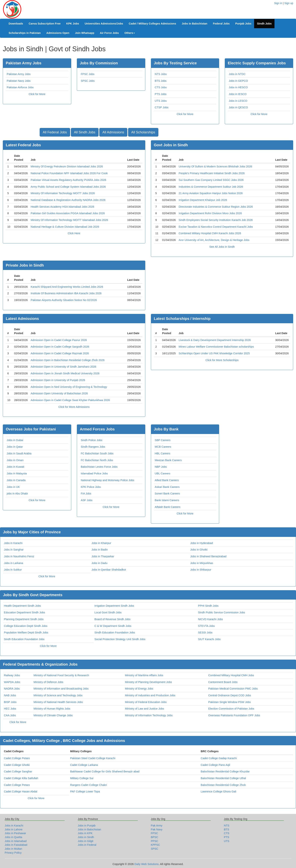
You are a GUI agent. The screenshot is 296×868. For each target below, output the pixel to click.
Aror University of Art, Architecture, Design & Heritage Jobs (214, 240)
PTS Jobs (161, 94)
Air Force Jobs (109, 33)
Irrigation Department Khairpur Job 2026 (203, 200)
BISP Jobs (10, 702)
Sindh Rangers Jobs (93, 447)
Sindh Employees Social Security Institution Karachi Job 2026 (216, 220)
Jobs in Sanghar (14, 550)
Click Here (74, 233)
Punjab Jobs (243, 24)
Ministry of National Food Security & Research (61, 675)
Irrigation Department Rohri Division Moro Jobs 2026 (210, 213)
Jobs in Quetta (13, 837)
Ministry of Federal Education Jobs (146, 702)
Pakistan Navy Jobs (19, 81)
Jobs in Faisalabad (16, 845)
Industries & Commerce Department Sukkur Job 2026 (211, 187)
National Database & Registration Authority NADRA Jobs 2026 (68, 200)
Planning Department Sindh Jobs (24, 619)
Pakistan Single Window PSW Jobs (230, 702)
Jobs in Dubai (15, 440)
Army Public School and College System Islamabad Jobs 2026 (68, 187)
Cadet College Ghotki (17, 765)
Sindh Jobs (264, 24)
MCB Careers (163, 447)
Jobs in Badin (100, 550)
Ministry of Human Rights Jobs (52, 709)
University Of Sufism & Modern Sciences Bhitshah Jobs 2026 (215, 166)
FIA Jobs (86, 493)
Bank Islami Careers (167, 500)
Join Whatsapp (85, 33)
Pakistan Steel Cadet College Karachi (93, 758)
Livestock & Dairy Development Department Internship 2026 (215, 340)
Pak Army (157, 826)
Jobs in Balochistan (195, 24)
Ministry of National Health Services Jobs (58, 702)
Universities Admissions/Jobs (104, 24)
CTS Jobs (161, 87)
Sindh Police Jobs (92, 440)
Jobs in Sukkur (13, 570)
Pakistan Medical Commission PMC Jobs (233, 689)
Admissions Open (58, 33)
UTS (227, 841)
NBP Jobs (161, 467)
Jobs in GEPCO (238, 81)
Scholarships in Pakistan (25, 33)
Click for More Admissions (74, 407)
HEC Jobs (10, 709)
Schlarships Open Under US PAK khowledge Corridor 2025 (214, 353)
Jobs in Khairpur (101, 543)
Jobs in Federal (87, 845)
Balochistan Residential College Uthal (223, 778)
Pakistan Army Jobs (19, 74)
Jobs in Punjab (87, 826)
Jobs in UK (13, 487)
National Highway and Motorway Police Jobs (108, 480)
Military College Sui (82, 778)
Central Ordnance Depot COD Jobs (230, 695)
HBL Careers (163, 453)
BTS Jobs (161, 81)
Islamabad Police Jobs (94, 473)
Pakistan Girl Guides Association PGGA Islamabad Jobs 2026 (68, 213)
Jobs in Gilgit (86, 841)
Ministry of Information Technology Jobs (149, 715)
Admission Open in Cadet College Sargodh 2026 (60, 347)
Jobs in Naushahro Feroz (19, 556)
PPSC (155, 841)
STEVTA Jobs (206, 626)
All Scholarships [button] (143, 132)
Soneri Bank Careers (167, 493)
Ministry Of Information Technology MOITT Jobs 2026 (63, 193)
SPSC (155, 849)
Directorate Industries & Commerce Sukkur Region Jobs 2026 (216, 207)
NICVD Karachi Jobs (210, 619)
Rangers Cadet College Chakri (89, 785)
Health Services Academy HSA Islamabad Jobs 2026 (62, 207)
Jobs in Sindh (86, 837)
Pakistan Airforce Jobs (20, 87)
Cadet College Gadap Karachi (219, 758)
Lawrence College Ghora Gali (218, 791)
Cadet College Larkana (84, 765)
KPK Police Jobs (91, 487)
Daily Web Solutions (147, 864)
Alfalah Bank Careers (168, 507)
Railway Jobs (12, 675)
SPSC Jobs (88, 81)
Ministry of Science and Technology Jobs (58, 695)
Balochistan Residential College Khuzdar (225, 771)
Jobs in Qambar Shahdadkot (109, 570)
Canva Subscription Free (45, 24)
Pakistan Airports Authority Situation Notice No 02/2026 (64, 300)
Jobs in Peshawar (15, 833)
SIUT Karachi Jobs (209, 639)
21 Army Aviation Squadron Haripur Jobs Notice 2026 (211, 193)
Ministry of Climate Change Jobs (53, 715)
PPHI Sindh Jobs (208, 606)
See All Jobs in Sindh (222, 247)
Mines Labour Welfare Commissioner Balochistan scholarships (216, 347)
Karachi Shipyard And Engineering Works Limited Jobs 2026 (67, 287)
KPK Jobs (73, 24)
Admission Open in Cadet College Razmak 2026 (60, 353)
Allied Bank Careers (167, 480)
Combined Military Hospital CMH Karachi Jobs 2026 (210, 233)
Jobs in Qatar (15, 447)
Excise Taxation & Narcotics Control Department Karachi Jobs (216, 227)
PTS (226, 837)
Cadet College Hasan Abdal (21, 791)
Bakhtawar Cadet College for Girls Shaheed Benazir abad (105, 771)
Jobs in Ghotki (199, 550)
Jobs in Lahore (14, 829)
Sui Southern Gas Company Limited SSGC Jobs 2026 (211, 180)
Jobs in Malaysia (17, 473)
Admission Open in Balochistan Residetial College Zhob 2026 (68, 360)
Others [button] (130, 33)
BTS (226, 829)
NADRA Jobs (12, 689)
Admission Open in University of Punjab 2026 (58, 380)
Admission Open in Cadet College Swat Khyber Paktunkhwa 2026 (70, 400)
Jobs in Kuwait (16, 467)
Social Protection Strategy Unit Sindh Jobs (120, 639)
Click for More (37, 94)
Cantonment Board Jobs (223, 682)
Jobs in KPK (85, 833)
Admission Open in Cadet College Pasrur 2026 (59, 340)
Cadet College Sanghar (18, 771)
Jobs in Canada (16, 480)
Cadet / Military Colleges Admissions (152, 24)
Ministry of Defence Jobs (49, 682)
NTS (227, 826)
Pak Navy (157, 829)
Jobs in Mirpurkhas (202, 563)
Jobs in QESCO (238, 107)
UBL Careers (163, 473)
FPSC (155, 833)
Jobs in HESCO (238, 87)
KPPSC (155, 845)
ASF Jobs (87, 500)
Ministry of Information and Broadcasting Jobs (61, 689)
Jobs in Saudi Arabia (19, 453)
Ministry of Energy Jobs (139, 689)
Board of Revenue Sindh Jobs (112, 619)
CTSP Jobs (162, 107)
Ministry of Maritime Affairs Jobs (144, 675)
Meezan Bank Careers (168, 460)
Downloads (16, 24)
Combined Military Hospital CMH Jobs (231, 675)
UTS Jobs (161, 101)
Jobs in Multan (13, 849)
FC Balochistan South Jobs (97, 453)
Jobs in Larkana (13, 563)
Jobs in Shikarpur (201, 570)
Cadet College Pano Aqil (215, 765)
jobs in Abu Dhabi (17, 493)
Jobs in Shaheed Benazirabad (208, 556)
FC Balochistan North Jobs (97, 460)
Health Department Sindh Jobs (22, 606)
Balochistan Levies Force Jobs (99, 467)
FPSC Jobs (88, 74)
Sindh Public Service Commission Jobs (221, 612)
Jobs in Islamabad (16, 841)
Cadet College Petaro (17, 758)
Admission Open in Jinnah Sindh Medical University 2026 (65, 373)
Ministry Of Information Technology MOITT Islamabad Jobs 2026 (69, 220)
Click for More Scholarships (222, 360)
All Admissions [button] (113, 132)
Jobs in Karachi (13, 543)
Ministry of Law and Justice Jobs (145, 709)
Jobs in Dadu (100, 563)
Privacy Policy (13, 853)
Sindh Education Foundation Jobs (115, 632)
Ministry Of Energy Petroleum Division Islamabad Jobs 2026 (67, 166)
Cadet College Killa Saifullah (21, 778)
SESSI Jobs (205, 632)
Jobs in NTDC (237, 74)
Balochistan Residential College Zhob (223, 785)
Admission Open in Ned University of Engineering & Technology (69, 387)
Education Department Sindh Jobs (24, 612)
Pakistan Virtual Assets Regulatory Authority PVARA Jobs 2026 (68, 180)
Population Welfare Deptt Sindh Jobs (26, 632)
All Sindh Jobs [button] (85, 132)
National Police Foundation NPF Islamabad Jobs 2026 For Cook (69, 173)
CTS (227, 833)
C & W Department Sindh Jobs (113, 626)
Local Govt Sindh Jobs (108, 612)
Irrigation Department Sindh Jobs (114, 606)
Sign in (278, 3)
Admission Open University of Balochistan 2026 (59, 393)
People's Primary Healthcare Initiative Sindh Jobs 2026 (212, 173)
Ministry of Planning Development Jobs (149, 682)
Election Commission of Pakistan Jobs (231, 709)
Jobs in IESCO (238, 94)
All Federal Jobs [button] (55, 132)
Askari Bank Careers (167, 487)
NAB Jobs (10, 695)
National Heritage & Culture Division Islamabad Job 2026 (65, 227)
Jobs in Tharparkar (103, 556)
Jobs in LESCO (238, 101)
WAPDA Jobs (12, 682)
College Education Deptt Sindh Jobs (26, 626)
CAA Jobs (10, 715)
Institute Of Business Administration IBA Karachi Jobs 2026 (66, 293)
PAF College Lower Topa (85, 791)
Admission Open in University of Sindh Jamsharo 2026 (63, 367)
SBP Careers (163, 440)
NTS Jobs (161, 74)
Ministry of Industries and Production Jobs (150, 695)
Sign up (289, 3)
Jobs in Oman (15, 460)
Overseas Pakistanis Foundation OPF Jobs (234, 715)
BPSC (155, 837)
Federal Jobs (221, 24)
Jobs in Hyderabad (202, 543)
